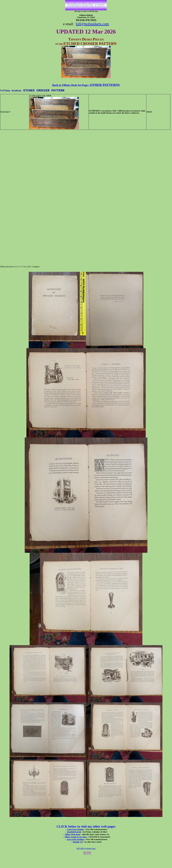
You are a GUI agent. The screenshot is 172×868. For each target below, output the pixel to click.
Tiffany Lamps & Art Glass (74, 838)
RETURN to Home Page (86, 849)
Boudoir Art (78, 843)
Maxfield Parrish (73, 833)
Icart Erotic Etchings (74, 840)
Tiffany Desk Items (71, 835)
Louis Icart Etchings (74, 830)
